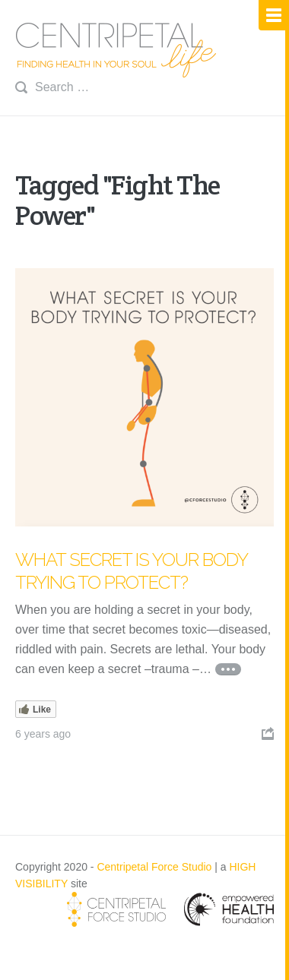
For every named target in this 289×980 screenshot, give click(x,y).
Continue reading (228, 669)
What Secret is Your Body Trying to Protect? (131, 571)
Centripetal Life (117, 50)
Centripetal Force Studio (154, 867)
